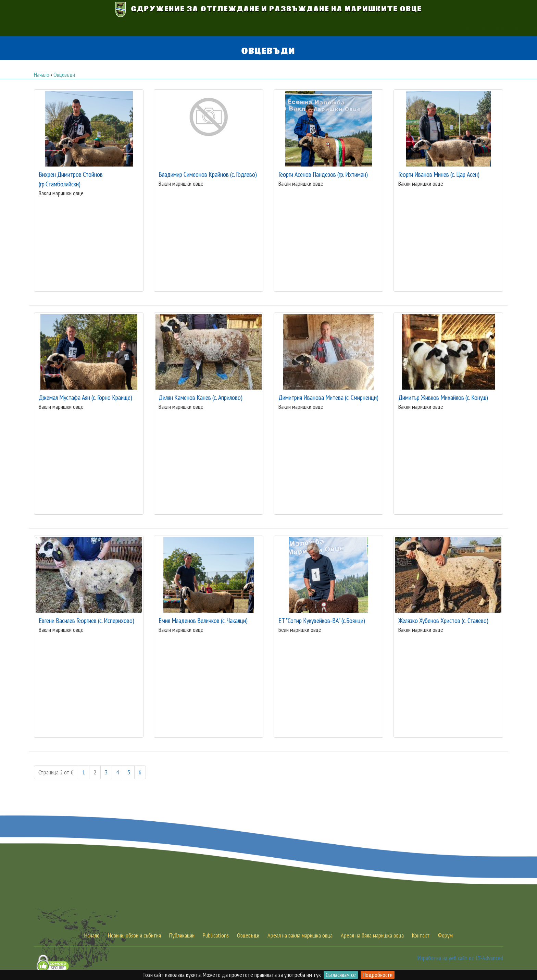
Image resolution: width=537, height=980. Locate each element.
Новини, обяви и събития (134, 935)
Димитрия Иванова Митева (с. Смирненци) (328, 397)
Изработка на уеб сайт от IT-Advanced (460, 958)
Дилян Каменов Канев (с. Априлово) (201, 397)
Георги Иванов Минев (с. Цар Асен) (439, 174)
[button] (389, 28)
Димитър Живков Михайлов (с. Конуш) (443, 397)
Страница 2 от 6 (56, 772)
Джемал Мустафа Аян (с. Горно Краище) (85, 397)
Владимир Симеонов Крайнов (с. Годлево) (208, 174)
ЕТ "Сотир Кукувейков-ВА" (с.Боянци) (322, 620)
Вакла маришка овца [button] (199, 28)
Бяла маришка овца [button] (251, 28)
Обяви (307, 28)
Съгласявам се (341, 975)
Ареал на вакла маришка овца (300, 935)
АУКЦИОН (134, 28)
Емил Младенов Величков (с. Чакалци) (203, 620)
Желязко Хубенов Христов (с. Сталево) (443, 620)
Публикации (332, 28)
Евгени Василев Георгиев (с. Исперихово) (86, 620)
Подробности (378, 975)
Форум (445, 935)
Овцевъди (248, 935)
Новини (287, 28)
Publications (216, 935)
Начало (162, 28)
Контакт (359, 28)
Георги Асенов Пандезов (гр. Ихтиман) (323, 174)
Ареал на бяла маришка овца (372, 935)
